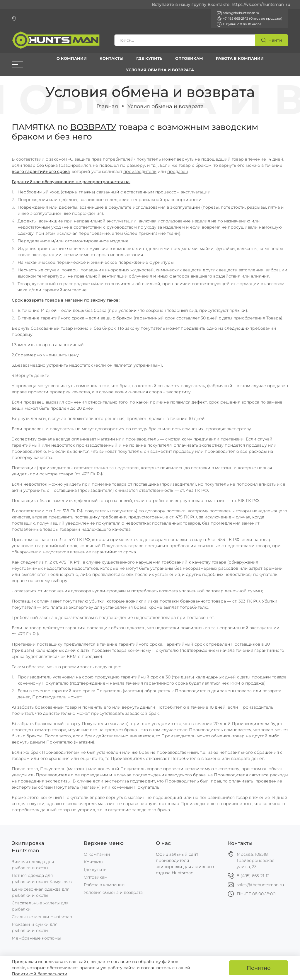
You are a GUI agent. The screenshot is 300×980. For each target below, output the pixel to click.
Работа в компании (240, 58)
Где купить (149, 58)
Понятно (259, 968)
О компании (72, 58)
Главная (107, 106)
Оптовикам (189, 58)
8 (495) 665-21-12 (253, 876)
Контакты (111, 58)
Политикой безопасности (40, 974)
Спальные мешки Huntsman (42, 917)
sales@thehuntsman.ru (260, 885)
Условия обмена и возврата (160, 70)
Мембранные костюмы (36, 938)
